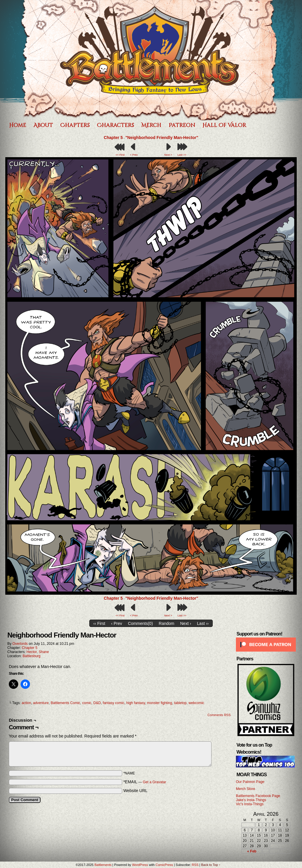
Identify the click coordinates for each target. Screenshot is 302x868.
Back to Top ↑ (211, 865)
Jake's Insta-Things (251, 800)
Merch (151, 125)
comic (87, 703)
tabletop (180, 703)
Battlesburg (32, 656)
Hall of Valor (224, 125)
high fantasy (136, 703)
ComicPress (164, 865)
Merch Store (245, 789)
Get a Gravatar (154, 782)
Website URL (135, 791)
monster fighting (159, 703)
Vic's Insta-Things (250, 804)
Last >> (182, 155)
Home (18, 125)
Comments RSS (219, 715)
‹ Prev (116, 623)
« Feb (252, 851)
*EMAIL (145, 782)
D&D (97, 703)
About (43, 125)
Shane (44, 652)
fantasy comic (114, 703)
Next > (168, 155)
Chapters (75, 125)
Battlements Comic (65, 703)
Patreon (182, 125)
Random (166, 623)
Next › (186, 623)
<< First (120, 155)
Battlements (103, 865)
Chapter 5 (113, 138)
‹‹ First (99, 623)
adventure (41, 703)
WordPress (140, 865)
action (26, 703)
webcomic (196, 703)
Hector (32, 652)
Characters (115, 125)
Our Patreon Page (250, 782)
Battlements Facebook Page (258, 796)
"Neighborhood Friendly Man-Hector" (162, 138)
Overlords (20, 644)
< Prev (134, 155)
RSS (195, 865)
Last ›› (203, 623)
